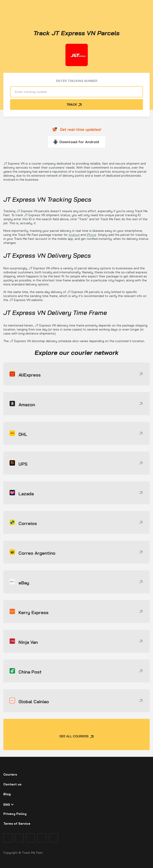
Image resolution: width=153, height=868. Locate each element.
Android (74, 235)
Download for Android (79, 142)
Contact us (12, 784)
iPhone (91, 235)
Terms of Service (17, 824)
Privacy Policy (15, 814)
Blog (7, 794)
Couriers (10, 774)
